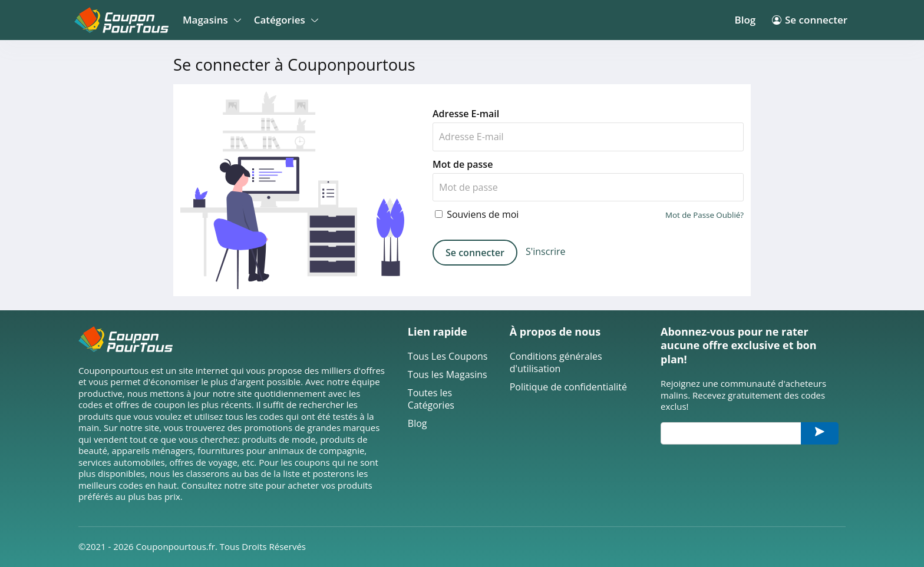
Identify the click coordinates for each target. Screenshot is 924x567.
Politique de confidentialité (568, 387)
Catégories (284, 20)
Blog (745, 20)
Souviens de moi (477, 215)
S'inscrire (546, 252)
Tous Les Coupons (448, 357)
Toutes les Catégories (431, 399)
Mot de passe (463, 165)
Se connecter (810, 20)
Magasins (210, 20)
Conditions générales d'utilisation (556, 363)
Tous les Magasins (448, 375)
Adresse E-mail (466, 114)
